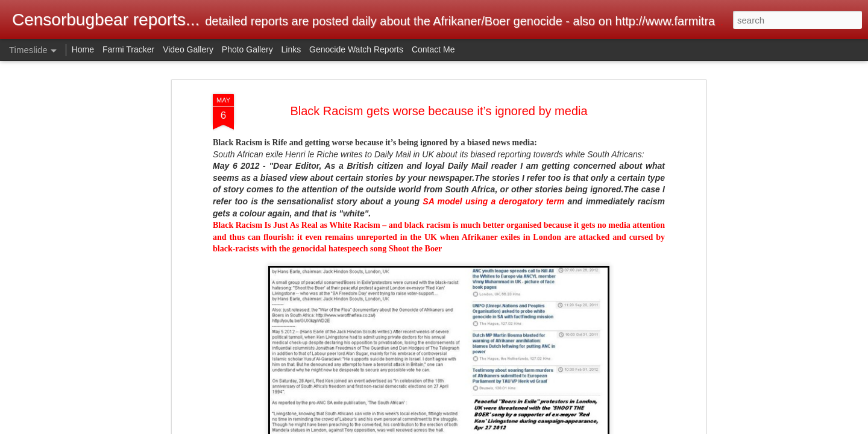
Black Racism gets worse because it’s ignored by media (439, 103)
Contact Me (433, 49)
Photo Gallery (247, 49)
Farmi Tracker (128, 49)
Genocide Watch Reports (356, 49)
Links (291, 49)
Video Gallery (188, 49)
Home (83, 49)
